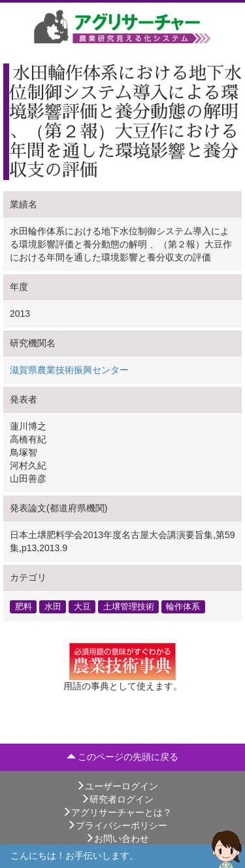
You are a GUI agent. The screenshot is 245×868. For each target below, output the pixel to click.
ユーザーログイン (117, 786)
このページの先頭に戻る (123, 757)
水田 (53, 606)
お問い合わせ (117, 839)
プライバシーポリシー (117, 825)
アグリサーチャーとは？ (117, 812)
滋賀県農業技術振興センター (69, 370)
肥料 (24, 606)
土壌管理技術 (129, 606)
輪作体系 (183, 606)
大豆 (82, 606)
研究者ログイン (117, 799)
